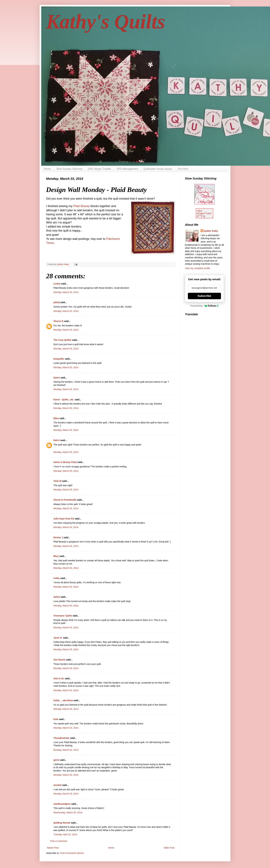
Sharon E (58, 321)
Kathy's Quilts (106, 22)
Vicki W (57, 481)
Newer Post (53, 848)
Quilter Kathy (211, 231)
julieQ (57, 302)
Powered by (204, 306)
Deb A (57, 440)
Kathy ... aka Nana (63, 700)
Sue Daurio (59, 660)
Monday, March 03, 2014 (66, 292)
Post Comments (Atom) (72, 853)
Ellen (56, 418)
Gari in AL (59, 678)
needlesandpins (62, 804)
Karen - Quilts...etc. (64, 400)
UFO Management (127, 169)
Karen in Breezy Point (65, 462)
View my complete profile (198, 268)
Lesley (57, 284)
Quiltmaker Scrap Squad (158, 169)
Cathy (57, 578)
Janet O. (58, 638)
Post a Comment (59, 841)
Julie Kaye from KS (64, 519)
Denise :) (58, 537)
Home (47, 169)
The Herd (183, 169)
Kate (56, 719)
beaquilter (59, 359)
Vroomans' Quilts (63, 616)
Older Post (169, 848)
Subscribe (204, 296)
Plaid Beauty (81, 206)
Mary (56, 556)
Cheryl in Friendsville (65, 500)
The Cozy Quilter (62, 340)
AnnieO (57, 785)
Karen (57, 378)
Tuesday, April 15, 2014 (65, 834)
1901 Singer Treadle (99, 169)
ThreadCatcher (61, 738)
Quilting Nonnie (62, 823)
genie (56, 760)
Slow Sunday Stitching (69, 169)
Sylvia (57, 597)
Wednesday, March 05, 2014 (68, 813)
